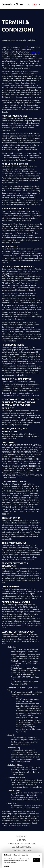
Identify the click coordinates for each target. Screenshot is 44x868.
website (24, 47)
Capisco (36, 860)
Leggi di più (7, 866)
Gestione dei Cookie (21, 847)
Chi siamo (21, 840)
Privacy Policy (35, 52)
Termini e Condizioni (21, 850)
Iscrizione (21, 836)
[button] (29, 4)
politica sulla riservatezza (21, 843)
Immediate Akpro (9, 40)
